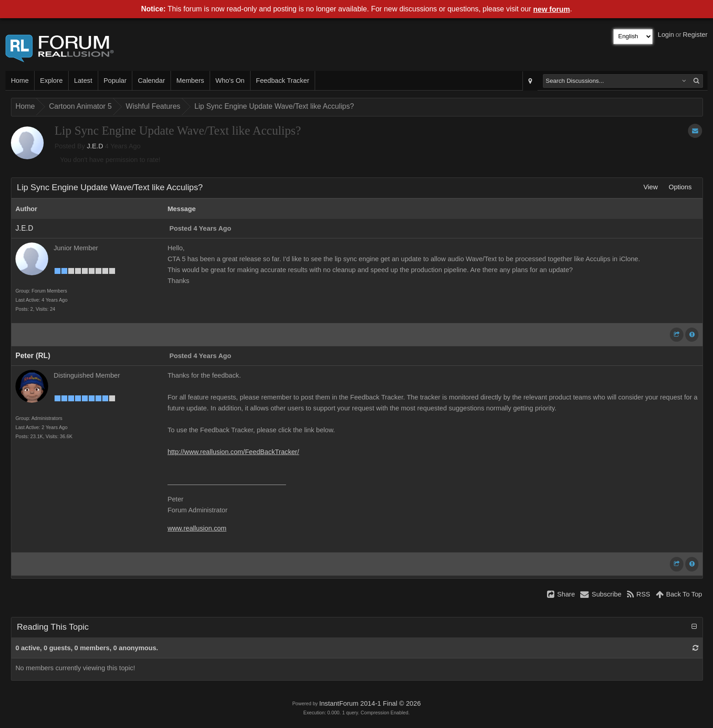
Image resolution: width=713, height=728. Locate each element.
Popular (115, 81)
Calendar (151, 81)
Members (190, 81)
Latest (83, 81)
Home (20, 81)
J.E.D (95, 146)
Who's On (230, 81)
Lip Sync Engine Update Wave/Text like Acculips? (274, 106)
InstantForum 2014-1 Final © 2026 (370, 703)
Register (695, 35)
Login (666, 35)
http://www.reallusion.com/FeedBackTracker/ (233, 452)
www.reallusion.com (197, 528)
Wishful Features (153, 106)
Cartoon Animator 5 (80, 106)
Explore (51, 81)
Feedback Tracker (283, 81)
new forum (552, 9)
